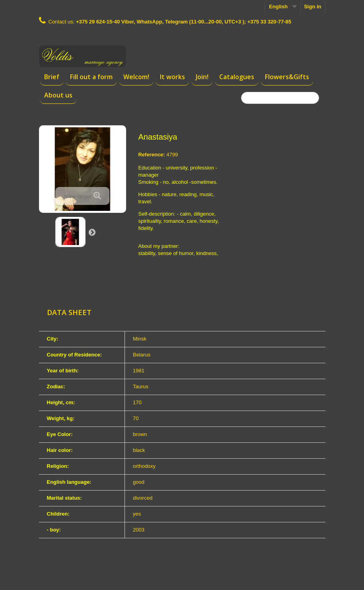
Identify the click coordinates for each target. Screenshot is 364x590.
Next (92, 232)
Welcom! (136, 77)
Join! (202, 77)
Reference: (151, 155)
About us (58, 95)
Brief (52, 77)
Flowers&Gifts (287, 77)
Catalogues (237, 77)
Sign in (312, 7)
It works (172, 77)
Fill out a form (91, 77)
